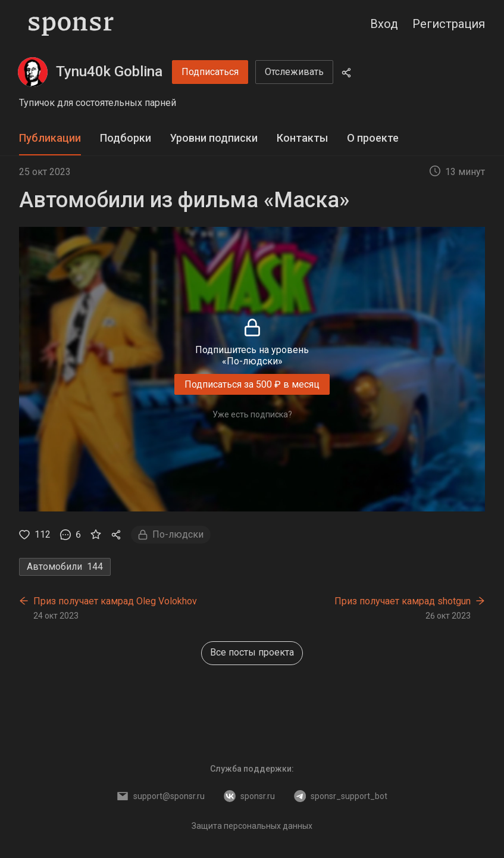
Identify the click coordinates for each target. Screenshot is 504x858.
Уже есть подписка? (252, 414)
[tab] (50, 138)
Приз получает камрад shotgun (403, 601)
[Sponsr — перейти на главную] (71, 24)
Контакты (302, 138)
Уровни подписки (214, 138)
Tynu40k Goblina (109, 71)
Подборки (126, 138)
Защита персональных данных (252, 826)
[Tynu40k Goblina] (33, 72)
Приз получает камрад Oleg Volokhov (115, 601)
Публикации (50, 138)
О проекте (373, 138)
